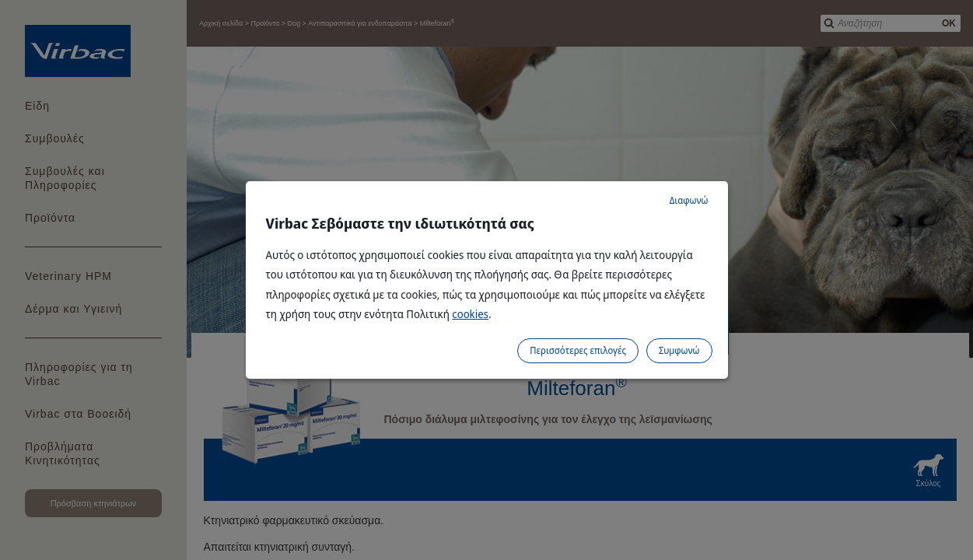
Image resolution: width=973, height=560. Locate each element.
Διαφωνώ (689, 200)
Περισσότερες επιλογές (578, 350)
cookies (470, 314)
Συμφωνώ (679, 350)
